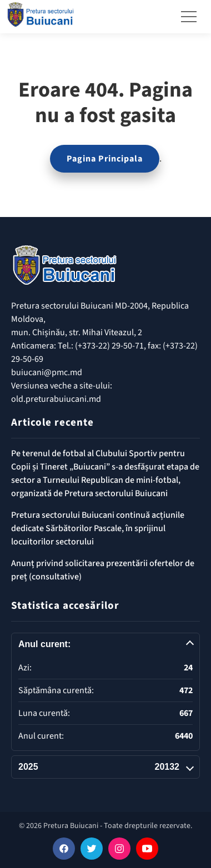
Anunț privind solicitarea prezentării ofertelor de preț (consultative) (103, 570)
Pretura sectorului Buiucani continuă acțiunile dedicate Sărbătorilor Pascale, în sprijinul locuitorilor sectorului (98, 528)
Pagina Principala (105, 159)
